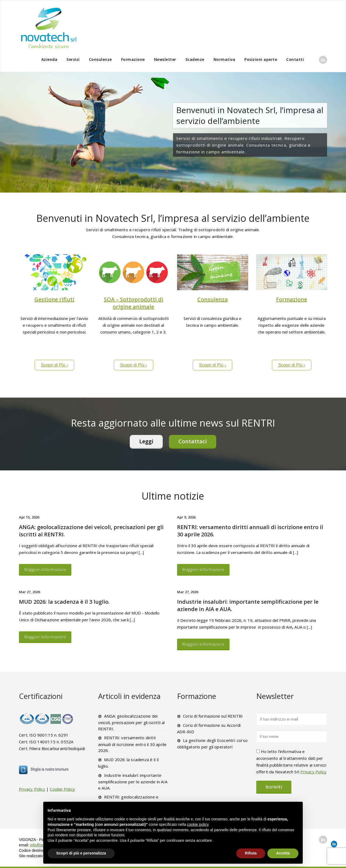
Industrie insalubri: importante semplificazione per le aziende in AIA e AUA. (133, 782)
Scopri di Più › (54, 365)
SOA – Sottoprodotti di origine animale (134, 303)
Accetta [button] (283, 853)
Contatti (295, 59)
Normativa (224, 59)
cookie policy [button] (198, 824)
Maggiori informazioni (45, 569)
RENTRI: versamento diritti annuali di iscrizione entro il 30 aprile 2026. (132, 744)
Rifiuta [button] (251, 853)
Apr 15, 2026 (29, 517)
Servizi (73, 59)
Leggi (146, 441)
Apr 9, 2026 (186, 517)
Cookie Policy (62, 789)
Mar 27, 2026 (29, 592)
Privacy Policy (32, 789)
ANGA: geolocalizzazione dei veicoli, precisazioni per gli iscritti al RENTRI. (132, 722)
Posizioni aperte (261, 59)
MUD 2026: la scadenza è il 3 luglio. (64, 602)
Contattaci (193, 441)
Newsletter (165, 59)
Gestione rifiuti (54, 299)
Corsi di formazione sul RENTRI (213, 716)
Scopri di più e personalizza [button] (81, 853)
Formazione (133, 59)
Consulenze (100, 59)
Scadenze (195, 59)
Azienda (49, 59)
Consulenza (213, 299)
